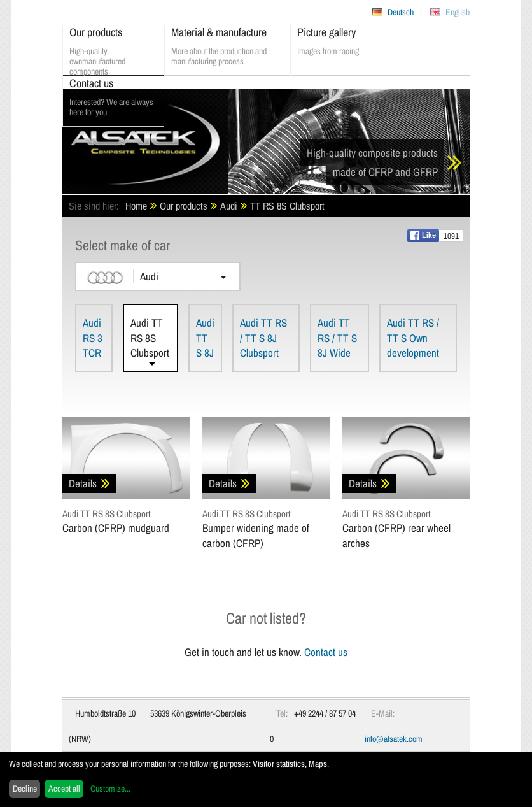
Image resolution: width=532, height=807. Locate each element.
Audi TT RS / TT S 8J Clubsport (263, 338)
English (458, 12)
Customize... (110, 789)
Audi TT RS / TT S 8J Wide (337, 338)
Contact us (326, 652)
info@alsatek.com (394, 739)
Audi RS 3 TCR (93, 338)
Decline (25, 789)
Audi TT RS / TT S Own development (413, 338)
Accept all (64, 789)
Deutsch (401, 12)
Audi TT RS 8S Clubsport (150, 338)
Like (423, 236)
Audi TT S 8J (205, 338)
